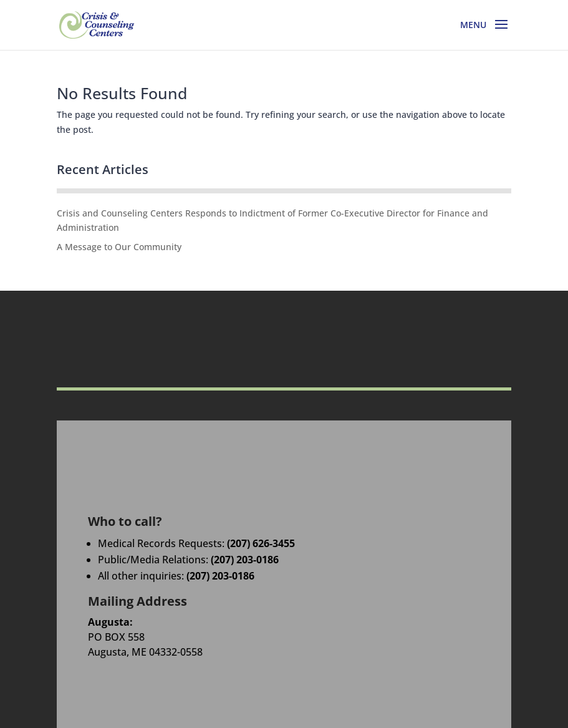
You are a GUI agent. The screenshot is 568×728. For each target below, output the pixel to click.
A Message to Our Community (119, 247)
